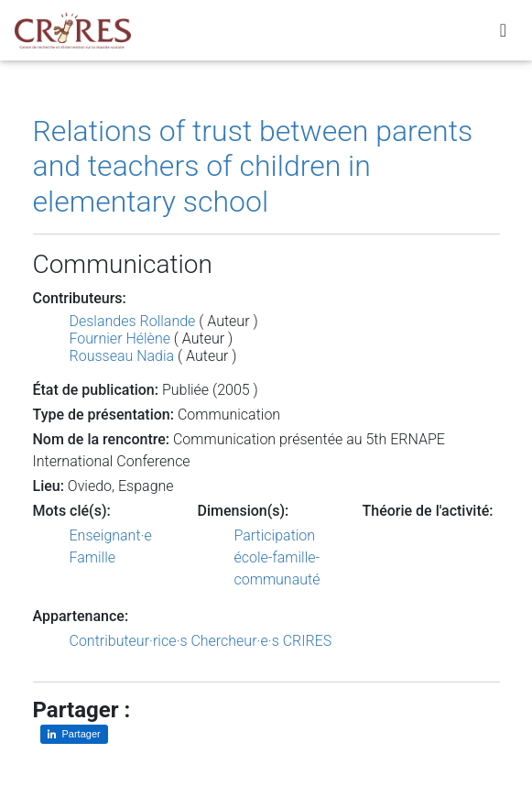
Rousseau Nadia (122, 356)
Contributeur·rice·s (129, 641)
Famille (93, 557)
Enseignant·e (111, 535)
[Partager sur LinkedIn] (74, 734)
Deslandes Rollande (133, 321)
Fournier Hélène (120, 338)
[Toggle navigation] (503, 30)
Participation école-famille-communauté (277, 557)
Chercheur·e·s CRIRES (261, 641)
